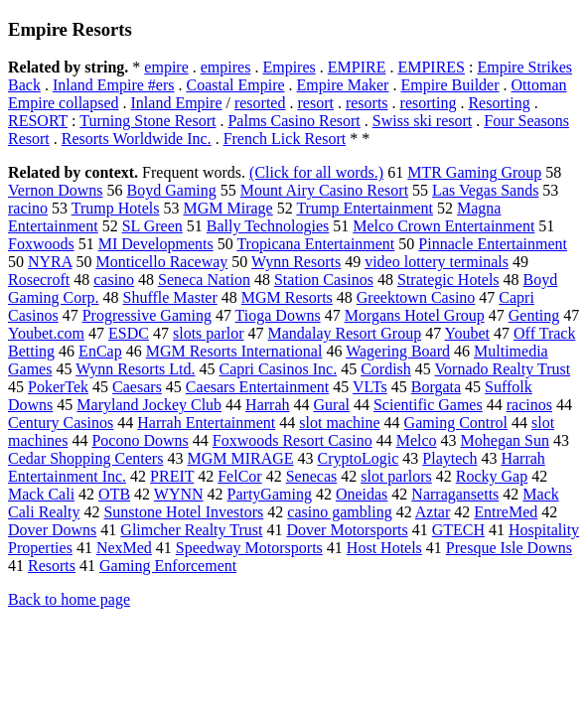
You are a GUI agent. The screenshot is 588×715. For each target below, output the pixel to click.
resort (315, 103)
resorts (367, 103)
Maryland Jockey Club (149, 405)
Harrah (267, 405)
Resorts (52, 566)
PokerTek (58, 387)
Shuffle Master (170, 297)
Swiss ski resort (422, 121)
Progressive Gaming (147, 315)
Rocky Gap (492, 476)
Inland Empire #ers (114, 85)
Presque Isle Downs (509, 548)
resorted (260, 103)
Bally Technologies (268, 226)
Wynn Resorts (296, 262)
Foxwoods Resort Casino (293, 440)
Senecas (312, 476)
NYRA (50, 262)
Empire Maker (343, 85)
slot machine (339, 423)
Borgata (436, 387)
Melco (417, 440)
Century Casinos (61, 423)
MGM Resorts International (234, 351)
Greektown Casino (416, 297)
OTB (114, 494)
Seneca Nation (204, 280)
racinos (529, 405)
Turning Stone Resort (147, 121)
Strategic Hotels (448, 280)
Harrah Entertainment (206, 423)
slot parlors (396, 476)
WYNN (179, 494)
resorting (429, 103)
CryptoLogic (359, 458)
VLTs (370, 387)
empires (226, 67)
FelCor (239, 476)
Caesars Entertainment (257, 387)
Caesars (137, 387)
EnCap (100, 351)
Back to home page (69, 599)
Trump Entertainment (365, 208)
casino (114, 280)
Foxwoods (41, 244)
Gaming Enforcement (168, 566)
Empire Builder (449, 85)
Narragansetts (455, 494)
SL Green (152, 226)
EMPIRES (431, 67)
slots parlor (209, 333)
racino (28, 208)
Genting (534, 315)
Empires (289, 67)
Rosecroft (39, 280)
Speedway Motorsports (249, 548)
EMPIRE (357, 67)
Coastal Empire (236, 85)
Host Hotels (384, 548)
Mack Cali (41, 494)
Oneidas (362, 494)
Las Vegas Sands (485, 190)
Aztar (433, 512)
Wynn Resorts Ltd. (135, 369)
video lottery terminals (437, 262)
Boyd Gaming (172, 190)
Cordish (386, 369)
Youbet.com (46, 333)
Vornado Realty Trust (503, 369)
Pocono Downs (140, 440)
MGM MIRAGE (240, 458)
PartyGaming (270, 494)
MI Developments (156, 244)
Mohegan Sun (505, 440)
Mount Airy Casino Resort (324, 190)
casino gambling (339, 512)
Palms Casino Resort (294, 121)
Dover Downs (52, 530)
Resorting (499, 103)
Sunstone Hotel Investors (183, 512)
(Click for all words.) (316, 172)
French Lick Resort (285, 139)
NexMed (124, 548)
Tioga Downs (278, 315)
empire (166, 67)
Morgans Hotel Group (415, 315)
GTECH (458, 530)
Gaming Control (456, 423)
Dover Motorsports (347, 530)
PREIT (172, 476)
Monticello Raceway (161, 262)
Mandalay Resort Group (345, 333)
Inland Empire (177, 103)
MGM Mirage (227, 208)
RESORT (38, 121)
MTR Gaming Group (474, 172)
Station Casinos (324, 280)
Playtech (449, 458)
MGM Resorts (287, 297)
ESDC (129, 333)
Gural (332, 405)
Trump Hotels (116, 208)
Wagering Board (398, 351)
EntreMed (506, 512)
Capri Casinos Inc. (279, 369)
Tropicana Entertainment (315, 244)
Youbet (468, 333)
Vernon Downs (56, 190)
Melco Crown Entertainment (443, 226)
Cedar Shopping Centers (85, 458)
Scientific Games (428, 405)
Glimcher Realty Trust (191, 530)
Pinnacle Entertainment (493, 244)
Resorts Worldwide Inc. (137, 139)
